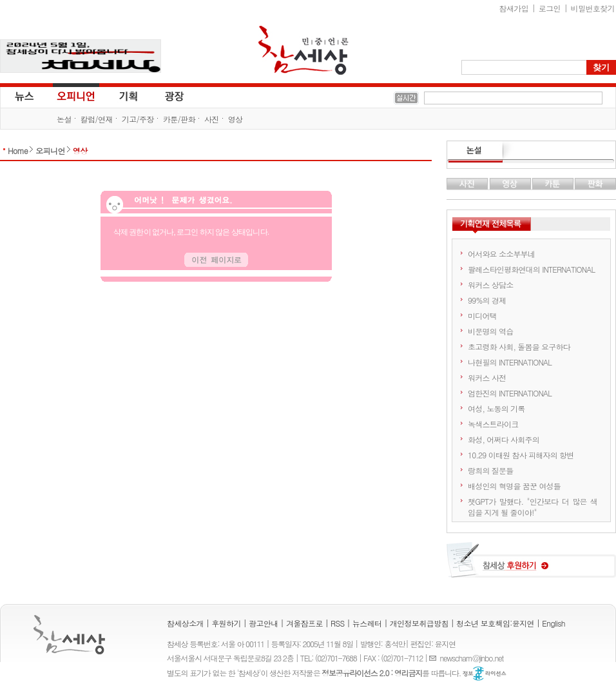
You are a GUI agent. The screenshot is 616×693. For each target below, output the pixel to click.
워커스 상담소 (490, 285)
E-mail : (434, 658)
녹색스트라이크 (493, 424)
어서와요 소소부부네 (501, 254)
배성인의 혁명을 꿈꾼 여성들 (514, 486)
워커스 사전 (487, 377)
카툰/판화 (179, 119)
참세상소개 (185, 623)
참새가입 (514, 8)
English (553, 623)
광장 (165, 95)
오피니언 (76, 95)
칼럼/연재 (97, 119)
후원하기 (226, 623)
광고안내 (264, 623)
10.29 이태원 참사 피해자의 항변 (521, 455)
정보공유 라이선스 (485, 674)
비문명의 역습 (490, 331)
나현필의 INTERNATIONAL (510, 362)
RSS (338, 623)
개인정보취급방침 (419, 623)
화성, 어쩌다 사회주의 (504, 439)
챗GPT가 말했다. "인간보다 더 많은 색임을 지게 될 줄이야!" (533, 507)
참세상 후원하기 (531, 565)
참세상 (303, 50)
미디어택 (482, 316)
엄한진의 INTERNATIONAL (510, 393)
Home (18, 151)
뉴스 (23, 95)
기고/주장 (138, 119)
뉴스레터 (367, 623)
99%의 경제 (487, 300)
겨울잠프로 (304, 623)
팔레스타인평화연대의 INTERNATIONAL (531, 269)
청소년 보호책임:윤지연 (495, 623)
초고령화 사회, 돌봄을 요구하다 (519, 346)
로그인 (550, 8)
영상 (236, 119)
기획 (129, 95)
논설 (64, 119)
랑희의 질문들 (490, 470)
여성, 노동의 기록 (496, 408)
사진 (212, 119)
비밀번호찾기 (593, 8)
